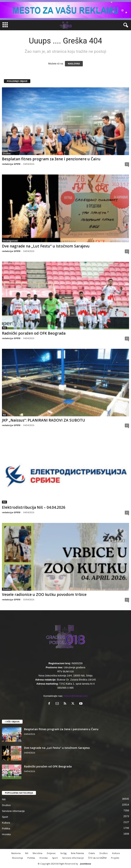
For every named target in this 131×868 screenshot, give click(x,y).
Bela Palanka (77, 853)
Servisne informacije (13, 811)
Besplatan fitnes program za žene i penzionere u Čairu (51, 159)
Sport (5, 817)
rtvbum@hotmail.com (76, 696)
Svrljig (63, 853)
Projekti (115, 858)
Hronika (6, 834)
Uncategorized (10, 241)
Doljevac (51, 853)
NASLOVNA (74, 64)
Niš (4, 328)
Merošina (38, 853)
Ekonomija (17, 858)
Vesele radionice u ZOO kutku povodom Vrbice (44, 595)
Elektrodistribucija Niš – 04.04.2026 (34, 507)
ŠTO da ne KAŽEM (97, 858)
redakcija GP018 (11, 164)
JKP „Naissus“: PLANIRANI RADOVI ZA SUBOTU (44, 420)
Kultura (6, 823)
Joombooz (86, 864)
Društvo (7, 154)
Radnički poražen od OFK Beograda (34, 333)
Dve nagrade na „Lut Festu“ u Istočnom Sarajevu (46, 246)
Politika (6, 829)
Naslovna (16, 853)
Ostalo (92, 853)
